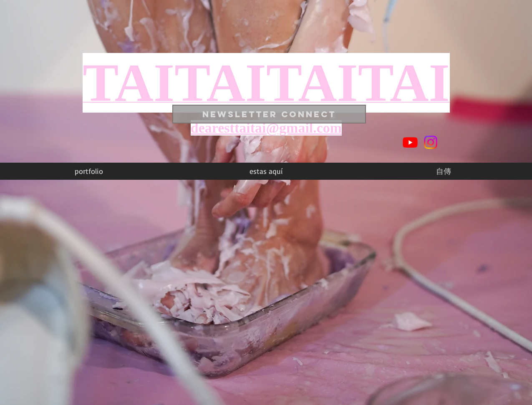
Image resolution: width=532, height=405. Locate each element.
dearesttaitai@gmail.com (266, 128)
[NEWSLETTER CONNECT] (269, 114)
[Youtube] (410, 142)
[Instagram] (431, 142)
